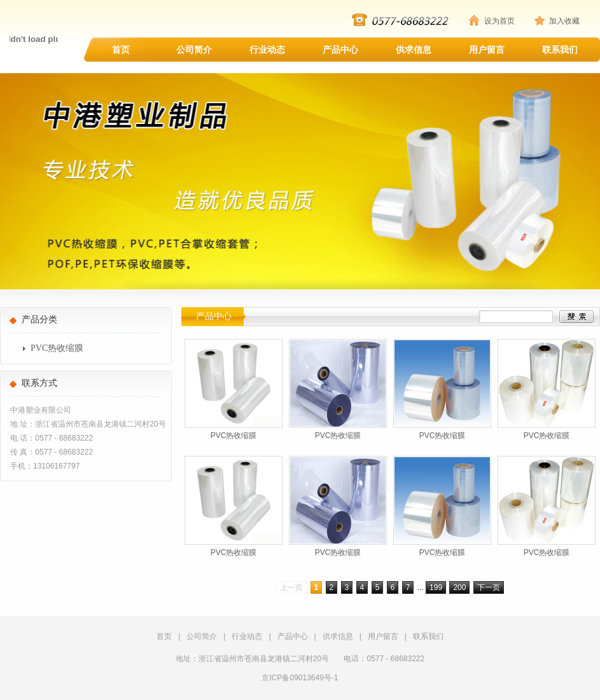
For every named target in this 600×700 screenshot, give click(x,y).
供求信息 (414, 50)
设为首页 (499, 21)
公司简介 (194, 50)
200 (459, 587)
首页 (121, 50)
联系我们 (560, 50)
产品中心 (340, 50)
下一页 (489, 587)
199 (436, 587)
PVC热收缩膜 (57, 348)
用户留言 (487, 50)
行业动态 (267, 50)
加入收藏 (564, 21)
